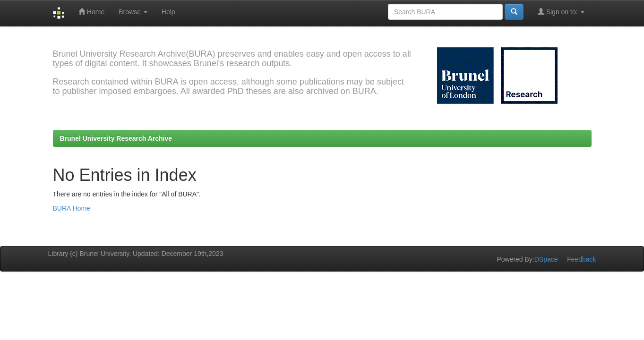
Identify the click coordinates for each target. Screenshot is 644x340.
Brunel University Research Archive (116, 138)
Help (168, 12)
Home (91, 12)
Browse (133, 12)
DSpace (546, 259)
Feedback (581, 259)
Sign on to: (561, 12)
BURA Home (72, 208)
